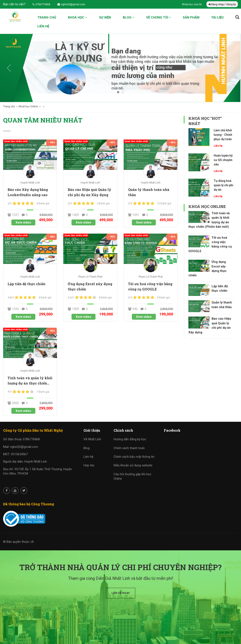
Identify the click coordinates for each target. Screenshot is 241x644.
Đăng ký (231, 4)
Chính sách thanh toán (129, 448)
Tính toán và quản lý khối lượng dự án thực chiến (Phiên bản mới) (30, 383)
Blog (129, 17)
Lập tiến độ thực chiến (26, 284)
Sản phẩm (191, 17)
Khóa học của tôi (192, 4)
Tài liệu (217, 17)
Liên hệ (43, 26)
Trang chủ (47, 17)
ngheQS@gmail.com (71, 4)
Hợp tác (89, 465)
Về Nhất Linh (92, 439)
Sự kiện (105, 17)
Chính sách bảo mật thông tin (134, 457)
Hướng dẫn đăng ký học (130, 439)
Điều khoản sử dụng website (133, 465)
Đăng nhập (217, 4)
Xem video (23, 222)
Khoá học (78, 17)
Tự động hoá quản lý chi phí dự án (223, 185)
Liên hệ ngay (121, 593)
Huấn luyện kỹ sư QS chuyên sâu (223, 160)
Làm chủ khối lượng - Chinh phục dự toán (223, 135)
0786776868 (41, 4)
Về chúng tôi (159, 17)
